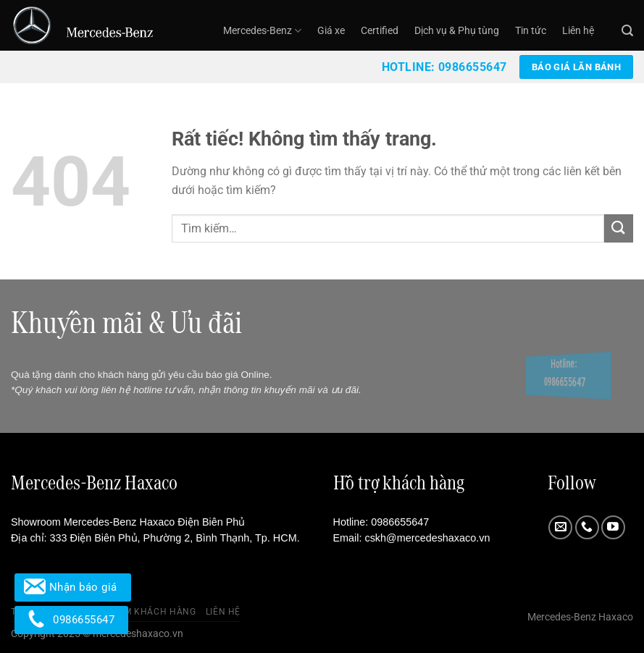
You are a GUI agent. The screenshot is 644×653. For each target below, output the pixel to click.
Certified (380, 31)
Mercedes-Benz (262, 31)
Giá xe (331, 31)
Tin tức (531, 31)
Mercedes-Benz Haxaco (580, 617)
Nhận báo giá (73, 587)
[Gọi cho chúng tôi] (587, 527)
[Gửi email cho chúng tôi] (560, 527)
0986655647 (400, 522)
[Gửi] (619, 228)
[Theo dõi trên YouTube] (613, 527)
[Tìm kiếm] (627, 31)
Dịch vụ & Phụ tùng (457, 31)
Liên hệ (578, 31)
